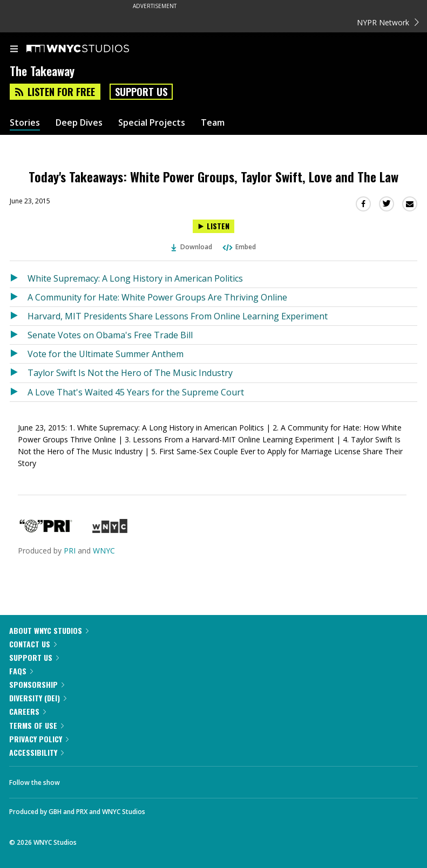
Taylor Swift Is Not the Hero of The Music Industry (130, 373)
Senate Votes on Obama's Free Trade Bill (110, 335)
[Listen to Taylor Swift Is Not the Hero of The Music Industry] (19, 373)
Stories (25, 123)
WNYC (104, 551)
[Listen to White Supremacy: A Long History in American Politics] (19, 278)
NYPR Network (388, 22)
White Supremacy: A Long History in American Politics (135, 278)
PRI (70, 551)
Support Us (141, 92)
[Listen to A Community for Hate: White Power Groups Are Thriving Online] (19, 297)
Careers (28, 711)
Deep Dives (79, 123)
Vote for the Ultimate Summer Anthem (106, 354)
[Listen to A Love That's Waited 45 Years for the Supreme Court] (19, 392)
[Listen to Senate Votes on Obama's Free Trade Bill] (19, 335)
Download (192, 247)
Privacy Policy (39, 739)
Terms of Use (36, 725)
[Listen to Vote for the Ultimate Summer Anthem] (19, 354)
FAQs (21, 671)
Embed (239, 247)
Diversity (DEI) (38, 698)
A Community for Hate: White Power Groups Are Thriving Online (157, 297)
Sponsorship (37, 684)
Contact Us (33, 644)
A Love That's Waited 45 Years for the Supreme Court (136, 392)
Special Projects (152, 123)
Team (213, 123)
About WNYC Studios (49, 630)
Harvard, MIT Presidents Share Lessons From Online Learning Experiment (178, 316)
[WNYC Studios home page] (91, 49)
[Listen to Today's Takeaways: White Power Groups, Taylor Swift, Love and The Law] (213, 226)
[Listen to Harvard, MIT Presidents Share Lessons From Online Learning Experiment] (19, 316)
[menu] (14, 50)
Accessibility (36, 752)
